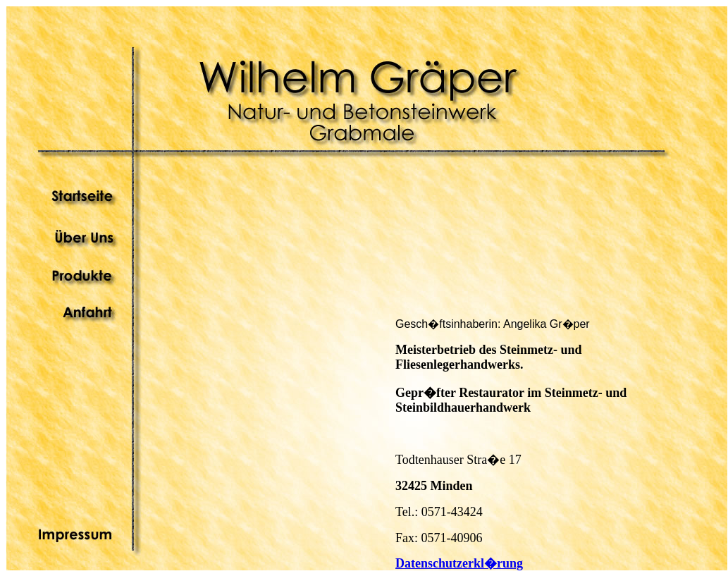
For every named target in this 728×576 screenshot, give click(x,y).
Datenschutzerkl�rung (459, 563)
